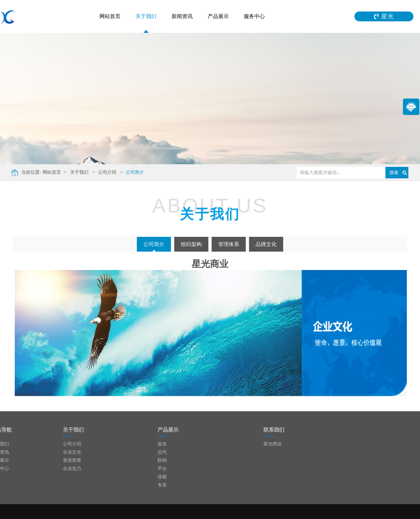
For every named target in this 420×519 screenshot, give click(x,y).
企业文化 (63, 452)
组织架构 (191, 244)
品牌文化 (266, 244)
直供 (162, 444)
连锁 (162, 477)
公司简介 (132, 172)
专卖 (162, 485)
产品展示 (218, 16)
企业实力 (63, 469)
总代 (162, 452)
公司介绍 (104, 172)
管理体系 (229, 244)
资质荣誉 (63, 460)
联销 (162, 460)
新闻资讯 (182, 16)
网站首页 (110, 16)
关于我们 (146, 16)
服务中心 (254, 16)
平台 (162, 469)
